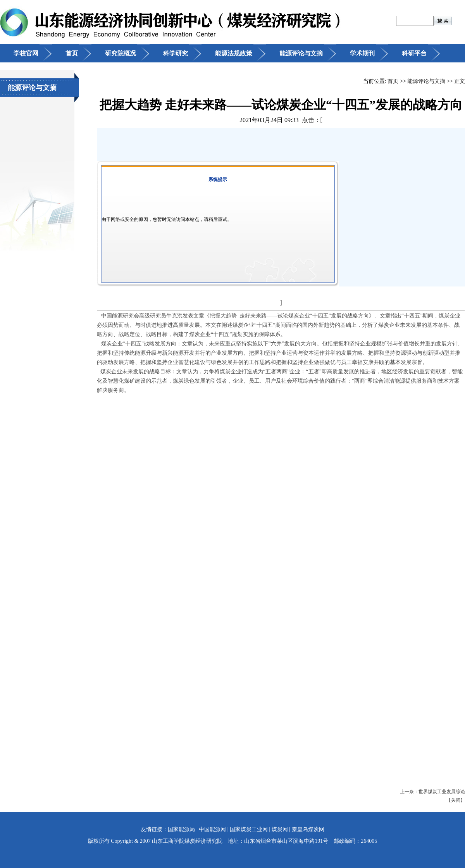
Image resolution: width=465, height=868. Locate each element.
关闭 (456, 800)
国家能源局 (181, 829)
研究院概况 (121, 53)
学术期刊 (362, 53)
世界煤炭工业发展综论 (442, 792)
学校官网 (26, 53)
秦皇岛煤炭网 (308, 829)
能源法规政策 (234, 53)
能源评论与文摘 (301, 53)
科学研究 (176, 53)
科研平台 (414, 53)
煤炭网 (280, 829)
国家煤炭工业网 (249, 829)
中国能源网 (212, 829)
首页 (72, 53)
